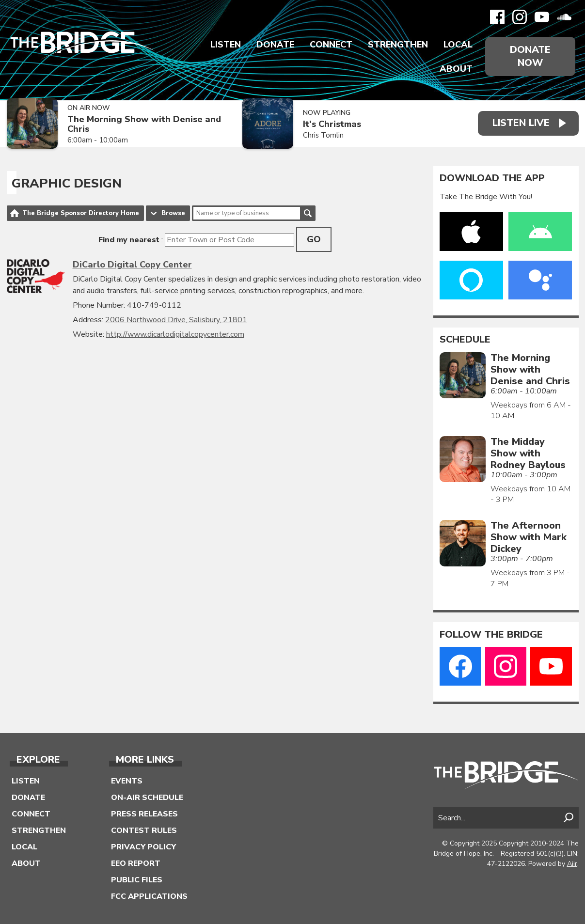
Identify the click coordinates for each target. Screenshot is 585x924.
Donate (275, 45)
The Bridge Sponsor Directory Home (81, 213)
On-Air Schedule (147, 798)
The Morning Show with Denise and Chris (144, 124)
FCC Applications (149, 896)
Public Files (137, 880)
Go (314, 239)
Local (458, 45)
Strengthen (398, 45)
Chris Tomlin (323, 135)
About (456, 69)
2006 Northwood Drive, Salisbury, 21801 (176, 320)
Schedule (465, 340)
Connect (331, 45)
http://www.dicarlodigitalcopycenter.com (175, 334)
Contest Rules (144, 830)
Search (308, 213)
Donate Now (530, 56)
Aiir (572, 864)
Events (127, 781)
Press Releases (144, 814)
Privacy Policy (143, 847)
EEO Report (136, 863)
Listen (226, 45)
